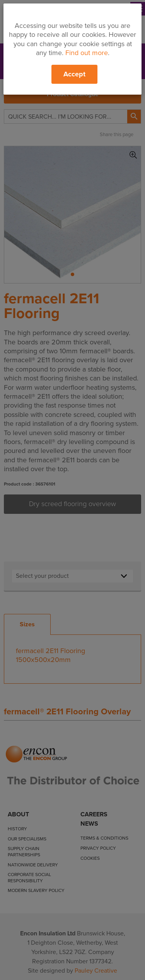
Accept (74, 74)
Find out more (87, 53)
